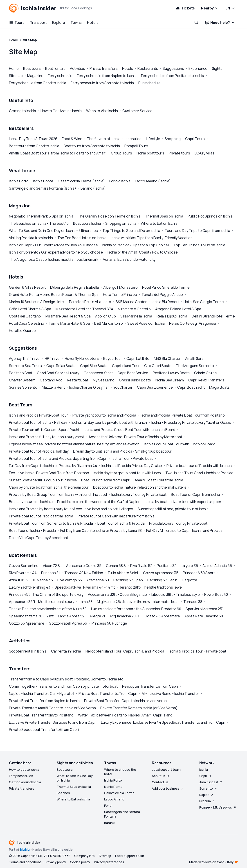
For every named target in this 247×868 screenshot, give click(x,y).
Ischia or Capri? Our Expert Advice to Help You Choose (53, 245)
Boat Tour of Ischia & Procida (121, 523)
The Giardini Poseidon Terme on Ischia (109, 216)
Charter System (22, 380)
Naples (207, 795)
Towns (76, 23)
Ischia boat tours (150, 153)
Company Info (84, 856)
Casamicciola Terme (119, 793)
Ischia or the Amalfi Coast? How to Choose (143, 252)
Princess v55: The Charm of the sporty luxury (46, 594)
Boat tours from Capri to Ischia (34, 146)
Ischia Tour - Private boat (132, 458)
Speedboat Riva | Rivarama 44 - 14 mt (85, 587)
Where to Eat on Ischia (159, 223)
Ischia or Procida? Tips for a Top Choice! (136, 245)
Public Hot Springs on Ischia (210, 216)
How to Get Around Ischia (61, 111)
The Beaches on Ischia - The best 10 (39, 223)
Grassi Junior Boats (135, 380)
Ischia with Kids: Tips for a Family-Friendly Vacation (152, 238)
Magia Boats (219, 387)
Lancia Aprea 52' (72, 616)
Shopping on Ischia (121, 223)
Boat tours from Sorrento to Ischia (92, 146)
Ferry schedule (60, 76)
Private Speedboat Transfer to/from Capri (44, 730)
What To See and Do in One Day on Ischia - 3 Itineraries (53, 231)
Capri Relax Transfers (206, 380)
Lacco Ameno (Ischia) (153, 181)
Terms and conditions (25, 862)
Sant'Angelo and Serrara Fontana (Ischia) (43, 188)
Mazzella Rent (53, 387)
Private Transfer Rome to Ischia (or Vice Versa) (139, 708)
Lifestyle (153, 139)
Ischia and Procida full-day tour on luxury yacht (47, 437)
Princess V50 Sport (199, 573)
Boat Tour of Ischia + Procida (32, 530)
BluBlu (25, 849)
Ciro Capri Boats (158, 366)
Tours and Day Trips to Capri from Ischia (197, 231)
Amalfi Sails (194, 358)
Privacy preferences (109, 862)
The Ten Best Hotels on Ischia (82, 238)
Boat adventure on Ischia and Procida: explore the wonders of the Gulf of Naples (75, 502)
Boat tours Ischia (87, 223)
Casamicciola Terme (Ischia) (81, 181)
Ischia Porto (19, 181)
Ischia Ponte (43, 181)
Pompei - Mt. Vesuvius (218, 807)
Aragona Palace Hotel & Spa (178, 309)
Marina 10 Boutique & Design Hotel (37, 302)
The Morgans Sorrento (195, 366)
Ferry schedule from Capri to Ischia (38, 83)
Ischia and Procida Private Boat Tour (38, 415)
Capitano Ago (51, 380)
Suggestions (173, 68)
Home (14, 68)
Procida (207, 801)
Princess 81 (51, 573)
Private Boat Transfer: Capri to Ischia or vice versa (125, 701)
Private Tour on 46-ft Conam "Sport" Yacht (44, 430)
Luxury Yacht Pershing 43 (30, 587)
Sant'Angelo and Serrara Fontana (122, 814)
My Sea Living (104, 380)
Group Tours (121, 153)
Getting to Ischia (22, 111)
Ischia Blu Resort (165, 302)
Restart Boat (78, 380)
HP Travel (53, 358)
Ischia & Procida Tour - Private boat (198, 651)
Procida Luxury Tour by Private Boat (178, 523)
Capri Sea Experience (155, 387)
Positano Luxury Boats (171, 373)
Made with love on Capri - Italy (211, 862)
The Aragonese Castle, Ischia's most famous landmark (54, 259)
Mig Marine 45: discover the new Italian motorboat (138, 602)
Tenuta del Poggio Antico (162, 295)
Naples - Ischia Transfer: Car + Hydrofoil (42, 693)
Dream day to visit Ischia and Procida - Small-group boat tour (122, 451)
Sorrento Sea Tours (25, 366)
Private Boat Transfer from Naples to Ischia (44, 701)
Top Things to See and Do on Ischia (131, 231)
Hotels (93, 23)
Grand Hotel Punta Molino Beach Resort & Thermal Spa (54, 295)
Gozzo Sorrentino (24, 566)
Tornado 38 (193, 602)
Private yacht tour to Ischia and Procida (104, 415)
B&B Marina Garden (131, 302)
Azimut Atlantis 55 (217, 566)
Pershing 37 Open (128, 580)
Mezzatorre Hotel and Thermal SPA (84, 309)
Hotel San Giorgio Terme (204, 302)
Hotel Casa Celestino (27, 323)
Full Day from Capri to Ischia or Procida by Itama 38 (101, 530)
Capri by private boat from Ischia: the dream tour (49, 487)
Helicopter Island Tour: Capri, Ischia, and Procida (125, 651)
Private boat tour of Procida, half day (39, 451)
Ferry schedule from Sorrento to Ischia (102, 83)
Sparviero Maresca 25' (204, 609)
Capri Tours (195, 139)
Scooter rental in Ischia (28, 651)
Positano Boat (21, 373)
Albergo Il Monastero (120, 287)
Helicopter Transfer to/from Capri (150, 686)
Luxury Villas (204, 153)
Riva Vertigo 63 (70, 580)
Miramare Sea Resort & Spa (68, 316)
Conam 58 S (116, 566)
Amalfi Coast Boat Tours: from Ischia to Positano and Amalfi (58, 153)
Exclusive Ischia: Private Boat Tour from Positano (49, 473)
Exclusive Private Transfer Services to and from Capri (53, 722)
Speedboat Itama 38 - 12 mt (31, 616)
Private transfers (104, 68)
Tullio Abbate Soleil (123, 573)
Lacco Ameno (114, 799)
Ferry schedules (21, 776)
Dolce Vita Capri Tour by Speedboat (39, 538)
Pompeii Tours (136, 146)
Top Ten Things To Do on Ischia (199, 245)
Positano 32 (167, 566)
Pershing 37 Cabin (162, 580)
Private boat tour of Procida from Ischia (41, 516)
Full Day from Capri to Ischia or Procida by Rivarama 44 (53, 466)
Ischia (204, 769)
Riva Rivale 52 (141, 566)
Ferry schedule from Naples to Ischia (107, 76)
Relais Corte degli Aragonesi (193, 323)
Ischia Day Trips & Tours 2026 (33, 139)
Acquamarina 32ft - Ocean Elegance (117, 594)
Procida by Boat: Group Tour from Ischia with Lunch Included (58, 494)
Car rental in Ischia (66, 651)
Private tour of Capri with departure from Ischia (116, 516)
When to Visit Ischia (102, 111)
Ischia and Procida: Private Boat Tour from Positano (183, 415)
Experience (198, 68)
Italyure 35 (189, 566)
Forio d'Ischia (120, 181)
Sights (217, 68)
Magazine (35, 76)
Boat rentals (55, 68)
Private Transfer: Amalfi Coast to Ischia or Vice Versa (52, 708)
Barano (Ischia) (93, 188)
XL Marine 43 (43, 580)
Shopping (173, 139)
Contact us (160, 782)
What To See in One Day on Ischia (75, 778)
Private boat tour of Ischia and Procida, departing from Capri (58, 458)
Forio (108, 806)
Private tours (179, 153)
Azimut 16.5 (18, 580)
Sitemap (16, 76)
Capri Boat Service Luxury (58, 373)
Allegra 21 (97, 616)
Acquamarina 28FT (125, 616)
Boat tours (32, 68)
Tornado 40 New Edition (84, 573)
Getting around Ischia (25, 782)
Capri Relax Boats (61, 366)
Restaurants (148, 68)
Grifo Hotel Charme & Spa (30, 309)
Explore (59, 23)
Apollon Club (106, 316)
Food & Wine (72, 139)
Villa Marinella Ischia (136, 316)
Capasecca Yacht (98, 373)
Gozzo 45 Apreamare (162, 616)
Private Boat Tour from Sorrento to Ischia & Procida (51, 523)
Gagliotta (189, 580)
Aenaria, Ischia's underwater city (129, 259)
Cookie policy (80, 862)
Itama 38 (86, 602)
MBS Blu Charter (167, 358)
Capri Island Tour (126, 366)
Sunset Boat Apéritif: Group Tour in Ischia (43, 480)
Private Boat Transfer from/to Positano (41, 715)
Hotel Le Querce (22, 331)
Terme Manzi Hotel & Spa (69, 323)
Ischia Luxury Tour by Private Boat (139, 494)
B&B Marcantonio (109, 323)
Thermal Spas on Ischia (164, 216)
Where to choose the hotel (120, 772)
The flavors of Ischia (104, 139)
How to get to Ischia (24, 769)
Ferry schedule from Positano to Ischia (173, 76)
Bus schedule (149, 83)
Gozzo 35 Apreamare (27, 623)
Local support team (166, 769)
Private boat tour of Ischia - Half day (38, 422)
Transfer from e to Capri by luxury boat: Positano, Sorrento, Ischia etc (66, 679)
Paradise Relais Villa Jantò (90, 302)
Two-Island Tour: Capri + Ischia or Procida (199, 473)
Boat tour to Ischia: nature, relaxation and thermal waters (140, 487)
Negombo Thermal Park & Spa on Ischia (41, 216)
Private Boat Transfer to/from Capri (108, 693)
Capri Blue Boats (94, 366)
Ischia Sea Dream (170, 380)
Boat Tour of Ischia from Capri (106, 480)
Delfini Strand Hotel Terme (213, 316)
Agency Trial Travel (25, 358)
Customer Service (137, 111)
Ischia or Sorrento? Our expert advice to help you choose (56, 252)
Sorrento (208, 788)
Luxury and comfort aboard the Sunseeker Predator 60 (136, 609)
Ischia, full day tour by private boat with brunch (109, 422)
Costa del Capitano (25, 316)
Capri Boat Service (133, 373)
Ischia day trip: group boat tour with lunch (127, 473)
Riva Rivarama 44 (23, 573)
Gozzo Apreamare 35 (161, 573)
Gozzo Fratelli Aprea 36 (68, 623)
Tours (17, 23)
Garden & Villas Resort (27, 287)
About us (161, 776)
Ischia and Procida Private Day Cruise (132, 466)
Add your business (168, 788)
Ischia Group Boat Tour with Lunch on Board (180, 444)
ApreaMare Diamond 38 (204, 616)
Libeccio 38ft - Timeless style (176, 594)
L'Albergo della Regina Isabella (74, 287)
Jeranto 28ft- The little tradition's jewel (151, 587)
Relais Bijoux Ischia (172, 316)
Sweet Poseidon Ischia (146, 323)
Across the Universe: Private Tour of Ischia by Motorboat (135, 437)
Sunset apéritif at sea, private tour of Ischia (173, 509)
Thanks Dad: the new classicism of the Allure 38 (48, 609)
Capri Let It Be (138, 358)
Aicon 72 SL (52, 566)
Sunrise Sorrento (23, 387)
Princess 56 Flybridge (109, 623)
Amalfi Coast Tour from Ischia (159, 480)
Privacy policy (56, 862)
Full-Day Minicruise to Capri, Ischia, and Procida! (185, 530)
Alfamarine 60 (98, 580)
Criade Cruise (205, 373)
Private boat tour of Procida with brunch (199, 466)
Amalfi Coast (211, 782)
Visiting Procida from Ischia (31, 238)
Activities (77, 68)
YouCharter (123, 387)
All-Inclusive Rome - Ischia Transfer (170, 693)
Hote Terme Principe (120, 295)
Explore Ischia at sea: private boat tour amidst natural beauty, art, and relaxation (74, 444)
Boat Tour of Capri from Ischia (195, 494)
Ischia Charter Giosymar (89, 387)
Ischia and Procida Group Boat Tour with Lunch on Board (130, 430)
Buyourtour (113, 358)
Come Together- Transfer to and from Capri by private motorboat (63, 686)
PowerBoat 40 (216, 594)
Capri (205, 776)
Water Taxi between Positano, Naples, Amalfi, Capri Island (125, 715)
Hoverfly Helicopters (82, 358)
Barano (109, 823)
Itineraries (133, 139)
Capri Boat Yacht (191, 387)
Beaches (63, 793)
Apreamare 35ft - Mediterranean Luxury (42, 602)
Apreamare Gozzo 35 (84, 566)
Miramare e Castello (134, 309)
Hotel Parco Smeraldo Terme (166, 287)
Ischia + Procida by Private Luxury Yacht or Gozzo (191, 422)
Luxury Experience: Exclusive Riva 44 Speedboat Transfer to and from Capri (163, 722)
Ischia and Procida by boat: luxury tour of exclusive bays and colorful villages (71, 509)
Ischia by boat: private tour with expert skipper (183, 502)
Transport (38, 23)
